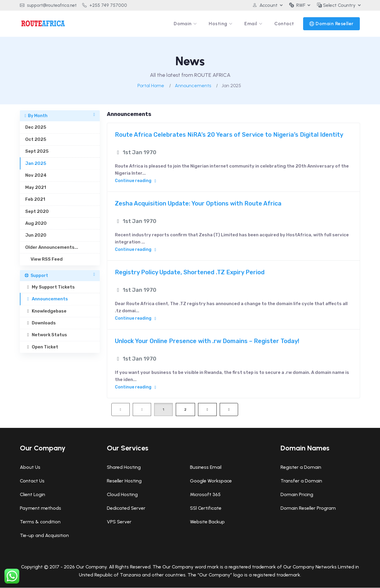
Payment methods (41, 508)
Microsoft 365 (205, 495)
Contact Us (32, 481)
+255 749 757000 (105, 5)
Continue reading (136, 181)
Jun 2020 (36, 235)
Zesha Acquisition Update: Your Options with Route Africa (198, 204)
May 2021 (36, 188)
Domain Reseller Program (308, 508)
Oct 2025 (36, 140)
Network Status (46, 335)
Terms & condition (40, 522)
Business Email (206, 467)
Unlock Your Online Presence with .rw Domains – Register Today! (207, 341)
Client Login (33, 495)
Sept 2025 (37, 152)
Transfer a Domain (301, 481)
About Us (30, 467)
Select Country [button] (336, 5)
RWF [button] (297, 5)
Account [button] (265, 5)
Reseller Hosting (124, 481)
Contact (285, 24)
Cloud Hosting (122, 495)
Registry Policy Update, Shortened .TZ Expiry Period (190, 273)
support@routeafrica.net (48, 5)
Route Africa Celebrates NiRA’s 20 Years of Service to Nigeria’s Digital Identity (229, 135)
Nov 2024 (36, 176)
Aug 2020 (36, 224)
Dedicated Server (126, 508)
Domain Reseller (335, 24)
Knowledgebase (46, 311)
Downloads (41, 323)
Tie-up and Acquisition (44, 536)
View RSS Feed (44, 259)
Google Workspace (211, 481)
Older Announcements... (52, 248)
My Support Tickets (50, 287)
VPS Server (119, 522)
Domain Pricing (297, 495)
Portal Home (151, 86)
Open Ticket (42, 347)
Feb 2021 (35, 200)
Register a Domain (301, 467)
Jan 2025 (36, 164)
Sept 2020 (37, 211)
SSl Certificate (206, 508)
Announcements (193, 86)
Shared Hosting (124, 467)
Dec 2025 (36, 128)
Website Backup (207, 522)
